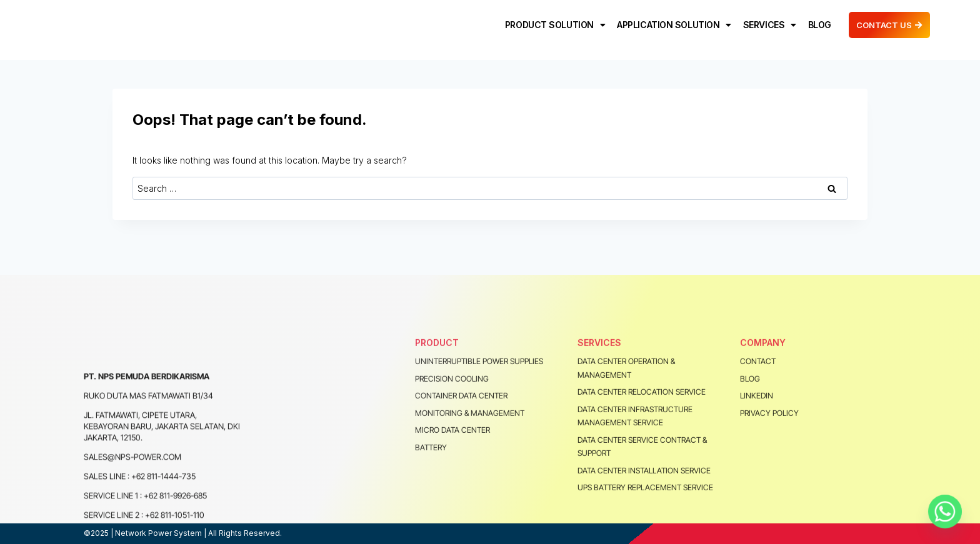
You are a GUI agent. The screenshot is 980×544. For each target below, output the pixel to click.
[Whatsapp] (945, 512)
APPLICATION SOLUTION (672, 29)
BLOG (818, 29)
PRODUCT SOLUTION (553, 29)
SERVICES (768, 29)
